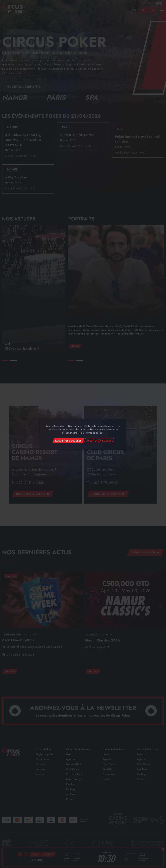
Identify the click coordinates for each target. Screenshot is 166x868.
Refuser (107, 441)
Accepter (92, 441)
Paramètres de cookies (68, 441)
